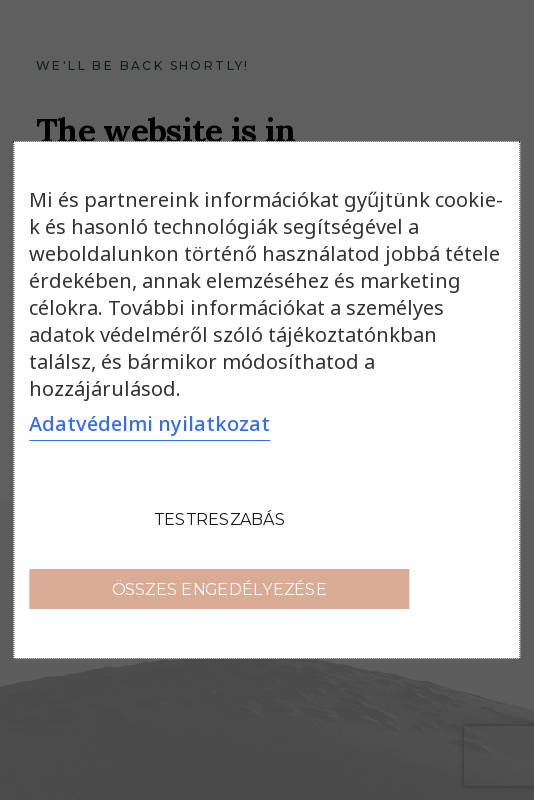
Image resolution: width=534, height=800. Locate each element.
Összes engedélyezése (219, 588)
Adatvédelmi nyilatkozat (149, 423)
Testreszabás (219, 518)
